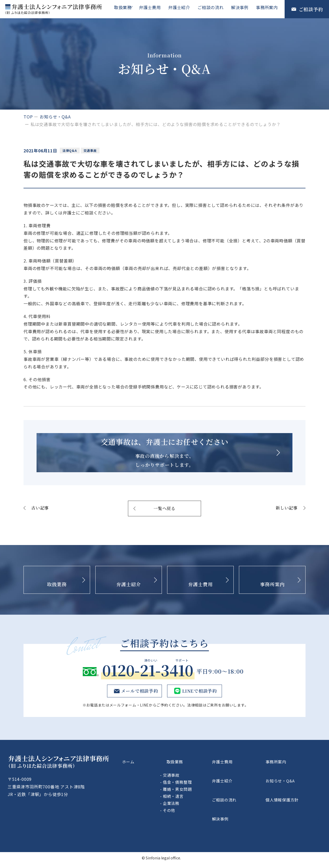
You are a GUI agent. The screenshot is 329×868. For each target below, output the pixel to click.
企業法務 (199, 819)
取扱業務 (125, 9)
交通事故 (93, 150)
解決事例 (241, 9)
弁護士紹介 (183, 9)
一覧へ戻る (164, 531)
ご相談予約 (311, 9)
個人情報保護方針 (294, 805)
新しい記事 (287, 530)
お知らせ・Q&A (55, 117)
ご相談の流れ (213, 9)
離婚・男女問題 (205, 804)
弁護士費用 (155, 9)
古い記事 (40, 530)
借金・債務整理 (205, 797)
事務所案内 (267, 9)
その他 (197, 826)
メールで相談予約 (138, 713)
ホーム (150, 780)
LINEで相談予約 (199, 713)
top (28, 117)
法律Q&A (71, 150)
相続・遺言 (201, 812)
